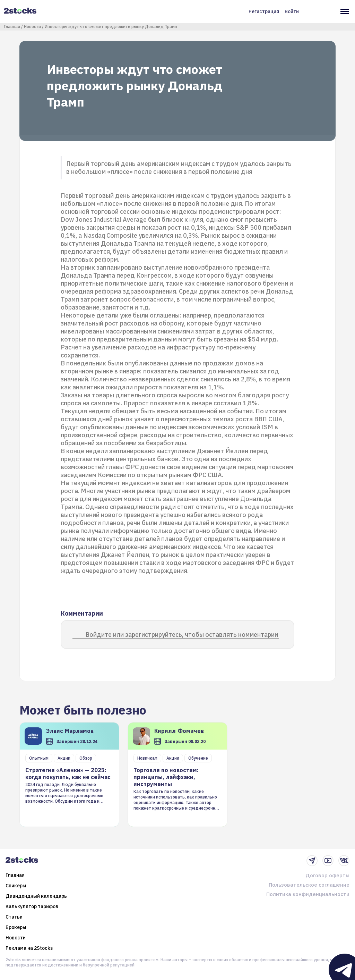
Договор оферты (327, 875)
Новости (32, 27)
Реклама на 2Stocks (29, 948)
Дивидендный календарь (36, 896)
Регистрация (264, 11)
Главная (12, 27)
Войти (292, 11)
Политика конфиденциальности (308, 894)
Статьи (14, 917)
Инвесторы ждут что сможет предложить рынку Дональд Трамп (111, 27)
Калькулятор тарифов (32, 906)
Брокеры (16, 927)
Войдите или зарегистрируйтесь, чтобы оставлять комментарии (182, 635)
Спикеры (16, 886)
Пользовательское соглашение (309, 885)
